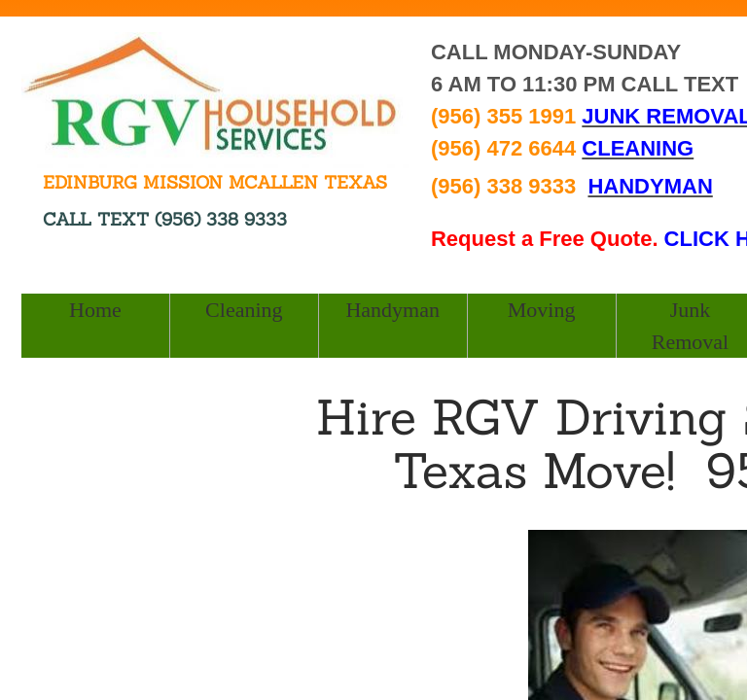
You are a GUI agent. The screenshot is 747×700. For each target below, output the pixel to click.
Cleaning (244, 310)
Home (95, 310)
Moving (542, 310)
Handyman (392, 310)
